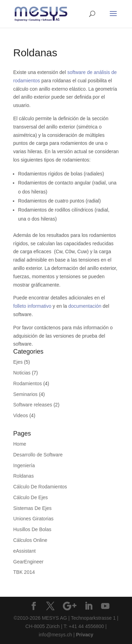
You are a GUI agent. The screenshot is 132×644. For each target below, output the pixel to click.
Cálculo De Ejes (31, 497)
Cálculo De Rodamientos (40, 487)
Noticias (22, 373)
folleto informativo (32, 306)
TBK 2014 (24, 572)
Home (20, 444)
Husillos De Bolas (32, 529)
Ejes (18, 362)
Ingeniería (24, 465)
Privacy (85, 635)
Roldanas (23, 476)
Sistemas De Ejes (32, 508)
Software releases (33, 405)
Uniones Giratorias (33, 519)
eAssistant (24, 551)
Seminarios (25, 394)
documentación (85, 306)
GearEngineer (28, 562)
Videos (21, 415)
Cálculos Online (30, 540)
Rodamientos (28, 383)
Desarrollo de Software (38, 455)
